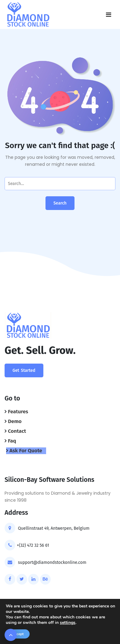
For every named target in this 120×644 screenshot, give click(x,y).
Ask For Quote (26, 451)
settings (68, 623)
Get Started (24, 370)
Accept (18, 634)
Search (60, 203)
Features (18, 412)
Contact (17, 431)
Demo (15, 421)
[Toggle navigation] (109, 15)
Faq (12, 441)
